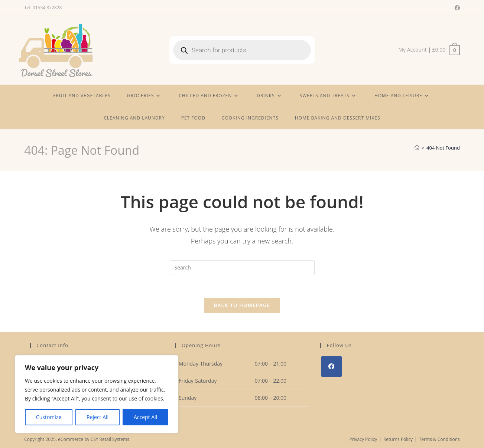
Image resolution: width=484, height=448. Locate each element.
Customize (49, 417)
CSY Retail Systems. (111, 439)
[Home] (417, 148)
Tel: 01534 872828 (43, 8)
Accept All (145, 417)
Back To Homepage (242, 305)
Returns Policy (398, 439)
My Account (412, 50)
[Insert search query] (242, 268)
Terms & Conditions (439, 439)
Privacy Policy (363, 439)
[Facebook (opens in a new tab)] (456, 8)
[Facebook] (332, 367)
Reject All (98, 417)
